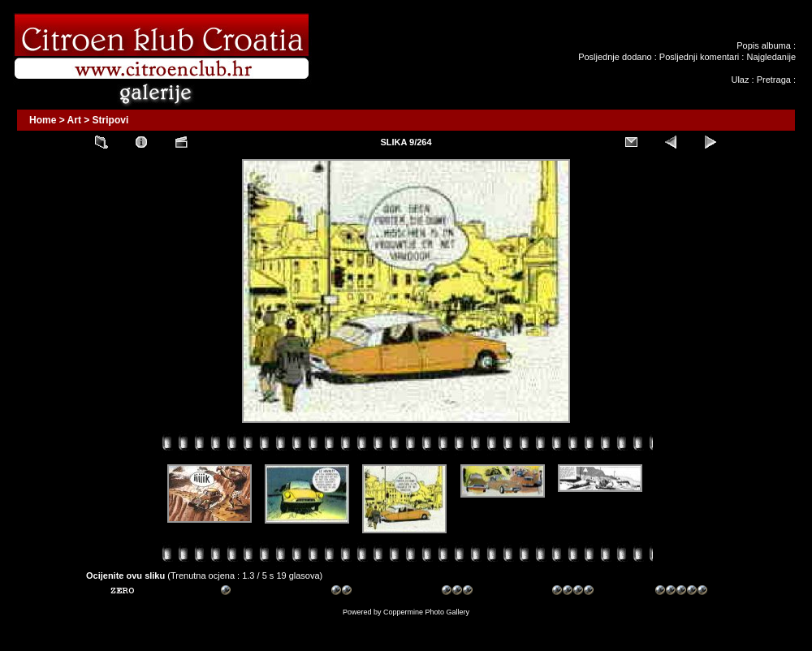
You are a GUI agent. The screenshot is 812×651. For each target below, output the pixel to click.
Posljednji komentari (699, 57)
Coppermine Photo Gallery (426, 612)
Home (43, 120)
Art (74, 120)
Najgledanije (771, 57)
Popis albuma (764, 45)
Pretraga (774, 80)
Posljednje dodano (615, 57)
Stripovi (111, 120)
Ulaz (740, 80)
